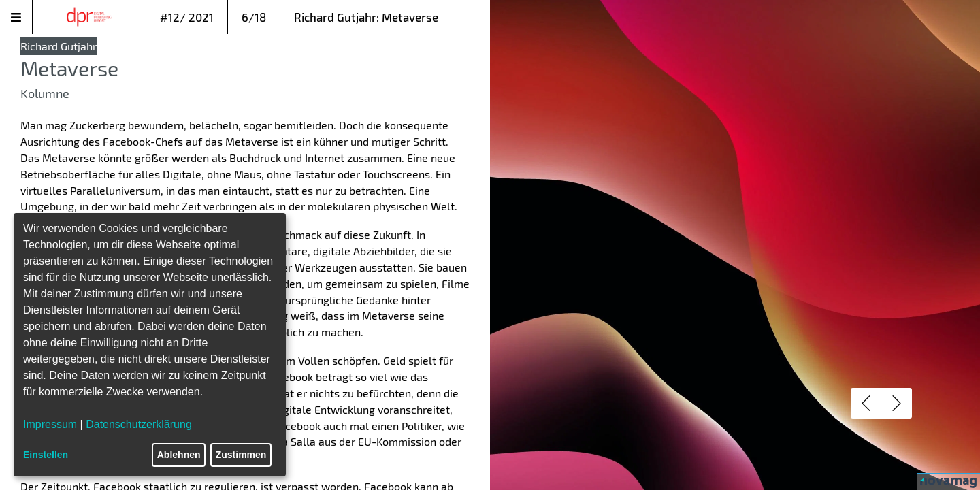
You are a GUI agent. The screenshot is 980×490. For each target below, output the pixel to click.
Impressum (50, 424)
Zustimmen (241, 455)
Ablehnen (179, 455)
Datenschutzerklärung (139, 424)
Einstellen (46, 455)
